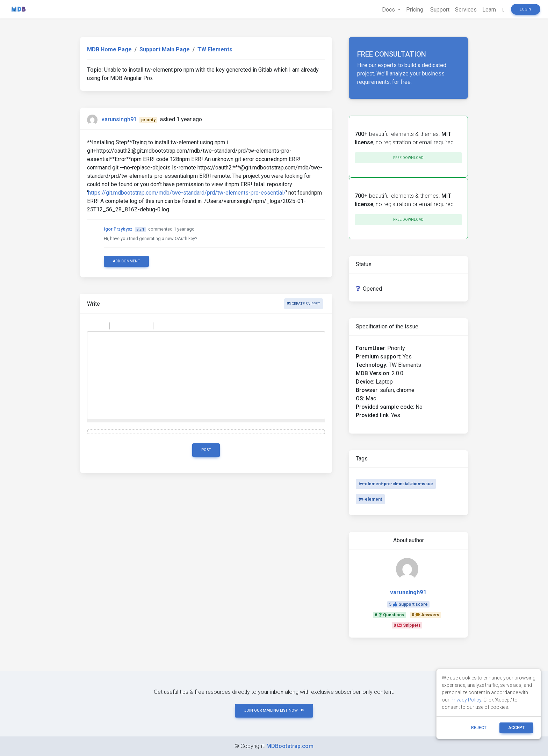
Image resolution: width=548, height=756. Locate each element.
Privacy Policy (466, 700)
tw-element (370, 499)
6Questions (389, 615)
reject (479, 728)
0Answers (426, 615)
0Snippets (407, 625)
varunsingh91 (119, 119)
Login (525, 9)
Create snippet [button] (304, 304)
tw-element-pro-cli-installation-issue (396, 484)
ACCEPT (516, 728)
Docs (389, 10)
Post (206, 450)
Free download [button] (408, 158)
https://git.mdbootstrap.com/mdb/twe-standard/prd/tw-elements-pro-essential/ (187, 193)
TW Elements (215, 49)
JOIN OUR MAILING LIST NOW (274, 710)
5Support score (408, 604)
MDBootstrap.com (290, 746)
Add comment (127, 261)
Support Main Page (165, 49)
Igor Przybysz (118, 229)
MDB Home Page (109, 49)
